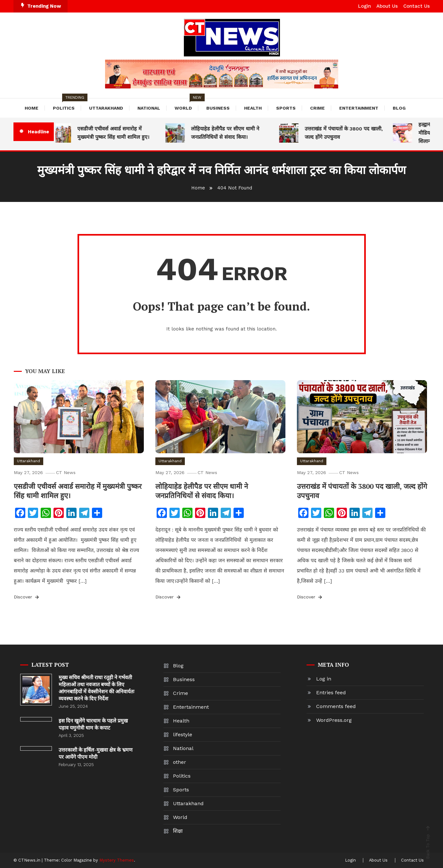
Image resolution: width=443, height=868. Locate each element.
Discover (27, 597)
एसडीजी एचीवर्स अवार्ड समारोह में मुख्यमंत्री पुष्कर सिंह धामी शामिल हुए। (117, 133)
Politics (67, 104)
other (180, 762)
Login (365, 6)
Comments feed (336, 706)
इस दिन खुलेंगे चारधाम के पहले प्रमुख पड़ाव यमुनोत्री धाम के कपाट (93, 724)
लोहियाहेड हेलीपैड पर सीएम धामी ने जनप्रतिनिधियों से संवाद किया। (229, 133)
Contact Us (417, 6)
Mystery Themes (117, 860)
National (149, 108)
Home (32, 108)
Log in (324, 679)
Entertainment (359, 108)
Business (218, 108)
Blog (399, 108)
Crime (317, 108)
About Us (387, 6)
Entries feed (331, 693)
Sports (286, 108)
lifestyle (183, 734)
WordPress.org (334, 720)
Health (253, 108)
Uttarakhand (106, 108)
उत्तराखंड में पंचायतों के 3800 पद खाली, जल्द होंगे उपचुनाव (348, 133)
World (186, 104)
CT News (67, 472)
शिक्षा (178, 831)
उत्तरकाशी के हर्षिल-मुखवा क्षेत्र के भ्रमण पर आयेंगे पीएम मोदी (96, 753)
